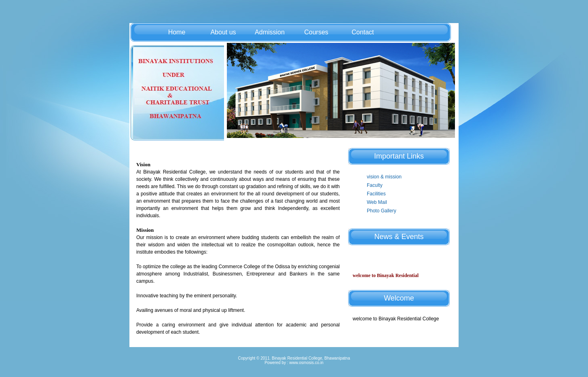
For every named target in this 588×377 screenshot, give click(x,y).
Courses (316, 32)
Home (177, 32)
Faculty (375, 185)
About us (223, 32)
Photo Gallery (382, 211)
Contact (363, 32)
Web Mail (377, 202)
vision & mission (384, 177)
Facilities (376, 194)
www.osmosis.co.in (306, 363)
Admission (270, 32)
